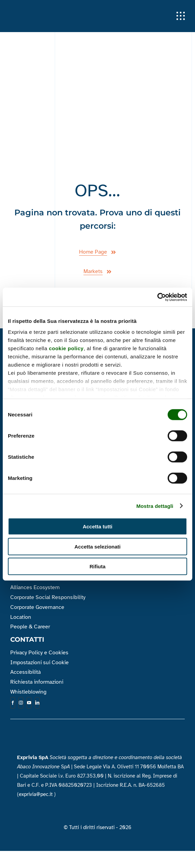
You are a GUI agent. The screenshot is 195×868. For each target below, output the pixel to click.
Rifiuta (98, 566)
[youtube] (29, 703)
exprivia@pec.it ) (37, 794)
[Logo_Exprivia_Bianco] (44, 10)
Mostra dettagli (155, 506)
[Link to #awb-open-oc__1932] (181, 16)
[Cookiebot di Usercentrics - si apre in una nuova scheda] (157, 297)
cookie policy (66, 348)
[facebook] (13, 703)
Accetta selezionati (97, 546)
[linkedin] (37, 703)
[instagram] (21, 703)
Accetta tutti (98, 527)
